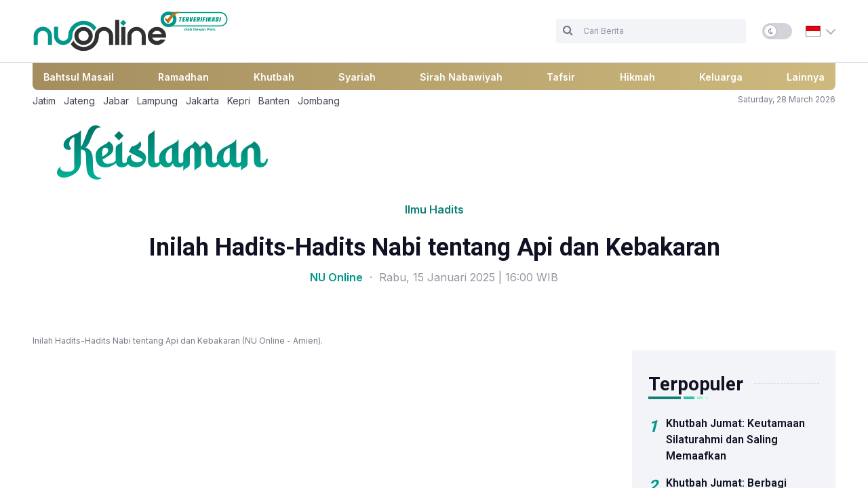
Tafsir (561, 77)
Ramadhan (183, 77)
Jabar (116, 101)
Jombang (319, 101)
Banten (274, 101)
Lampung (157, 101)
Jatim (44, 101)
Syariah (357, 77)
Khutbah (274, 77)
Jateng (79, 101)
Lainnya (806, 77)
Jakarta (202, 101)
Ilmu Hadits (434, 209)
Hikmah (637, 77)
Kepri (239, 101)
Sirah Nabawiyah (461, 77)
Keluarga (721, 77)
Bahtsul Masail (79, 77)
